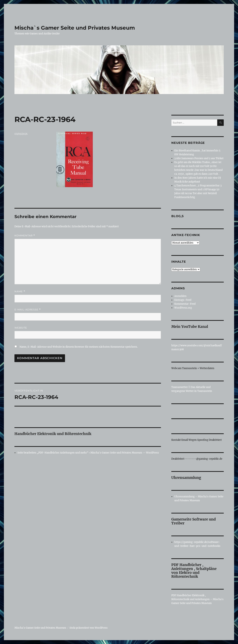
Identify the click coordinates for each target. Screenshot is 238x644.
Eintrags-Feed (183, 300)
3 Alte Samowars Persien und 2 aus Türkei (199, 158)
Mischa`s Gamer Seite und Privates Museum (75, 28)
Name (20, 291)
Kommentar (25, 236)
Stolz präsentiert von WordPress (89, 628)
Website (21, 328)
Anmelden (180, 296)
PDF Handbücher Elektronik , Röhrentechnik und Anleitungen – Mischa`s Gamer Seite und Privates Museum (197, 599)
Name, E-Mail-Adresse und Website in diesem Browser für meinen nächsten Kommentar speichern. (79, 347)
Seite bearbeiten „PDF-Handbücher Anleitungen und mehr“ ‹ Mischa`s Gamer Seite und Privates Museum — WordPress (88, 453)
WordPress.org (183, 308)
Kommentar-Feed (185, 304)
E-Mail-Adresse (28, 310)
